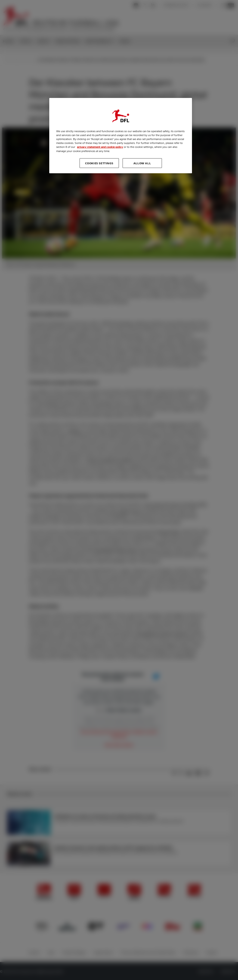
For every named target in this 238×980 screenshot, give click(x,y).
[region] (121, 136)
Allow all (142, 163)
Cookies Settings (99, 163)
